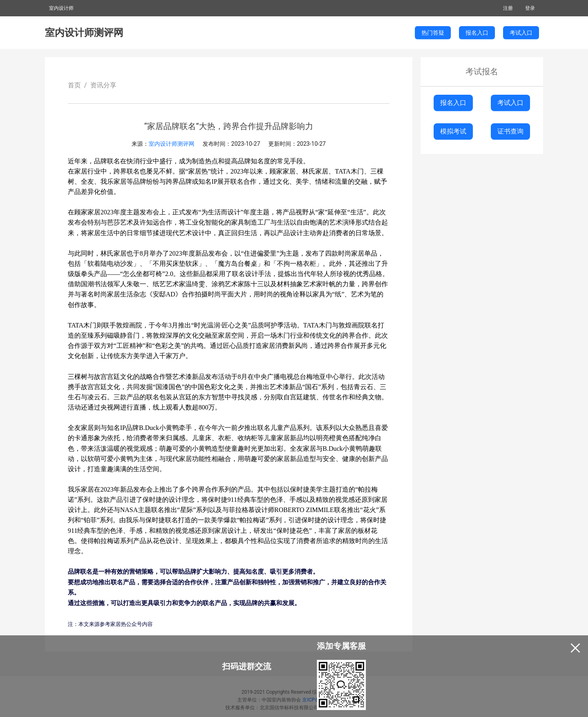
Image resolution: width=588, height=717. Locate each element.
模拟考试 (453, 131)
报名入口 (453, 103)
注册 (508, 8)
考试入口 (510, 103)
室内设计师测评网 (84, 33)
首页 (74, 85)
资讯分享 (103, 85)
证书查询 (510, 131)
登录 (530, 8)
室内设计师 (61, 8)
